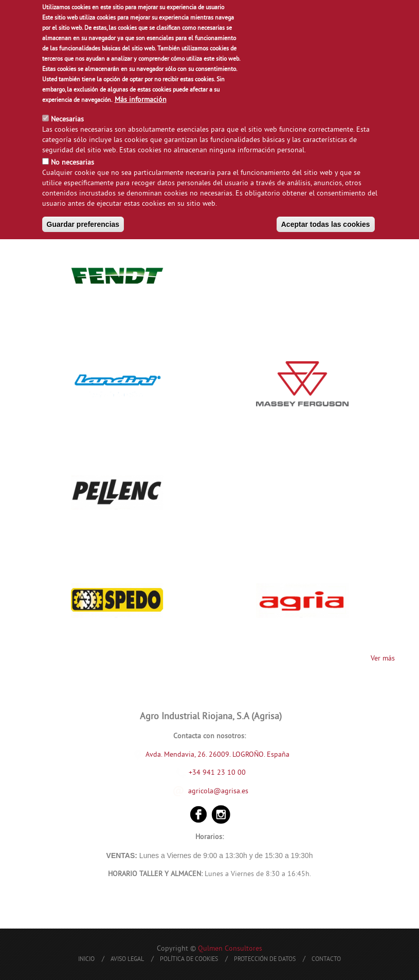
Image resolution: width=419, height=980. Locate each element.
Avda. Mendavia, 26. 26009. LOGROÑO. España (217, 754)
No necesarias (72, 161)
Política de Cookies (189, 960)
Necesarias (67, 118)
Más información (141, 99)
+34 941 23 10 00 (211, 773)
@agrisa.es (231, 791)
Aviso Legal (127, 960)
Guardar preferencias (83, 223)
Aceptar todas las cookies (326, 223)
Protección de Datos (265, 960)
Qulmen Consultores (230, 949)
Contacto (326, 960)
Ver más (383, 659)
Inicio (86, 960)
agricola (201, 791)
